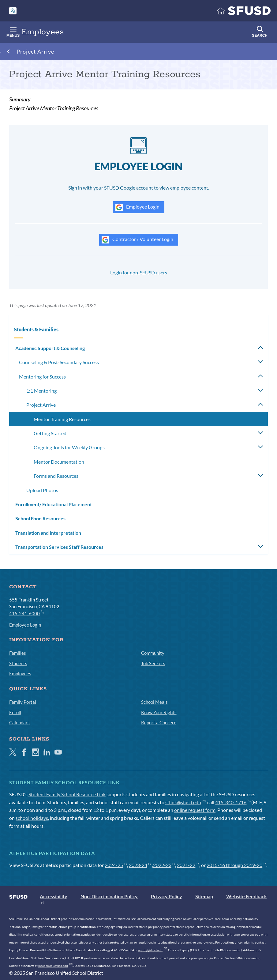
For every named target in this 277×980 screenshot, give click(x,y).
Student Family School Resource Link (67, 794)
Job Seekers (153, 663)
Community (153, 653)
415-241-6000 (26, 613)
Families (18, 653)
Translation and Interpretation (48, 533)
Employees (20, 673)
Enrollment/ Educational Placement (54, 504)
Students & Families (36, 329)
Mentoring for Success (42, 377)
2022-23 (164, 865)
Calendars (19, 722)
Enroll (15, 712)
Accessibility (54, 896)
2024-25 (116, 865)
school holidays (32, 818)
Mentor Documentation (59, 462)
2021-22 (188, 865)
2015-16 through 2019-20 (236, 865)
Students (18, 663)
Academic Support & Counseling (50, 348)
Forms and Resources (56, 476)
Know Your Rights (159, 712)
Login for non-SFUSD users (139, 272)
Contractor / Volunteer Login (137, 240)
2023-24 (140, 865)
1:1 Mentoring (41, 391)
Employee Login (137, 207)
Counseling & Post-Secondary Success (59, 362)
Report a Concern (159, 722)
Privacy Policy (167, 896)
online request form (195, 810)
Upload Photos (42, 490)
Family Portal (23, 702)
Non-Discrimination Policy (109, 896)
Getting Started (50, 433)
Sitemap (204, 896)
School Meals (154, 702)
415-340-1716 (233, 802)
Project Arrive (35, 51)
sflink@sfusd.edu (185, 802)
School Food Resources (40, 518)
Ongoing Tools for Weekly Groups (69, 447)
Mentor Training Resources (62, 419)
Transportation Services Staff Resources (59, 547)
